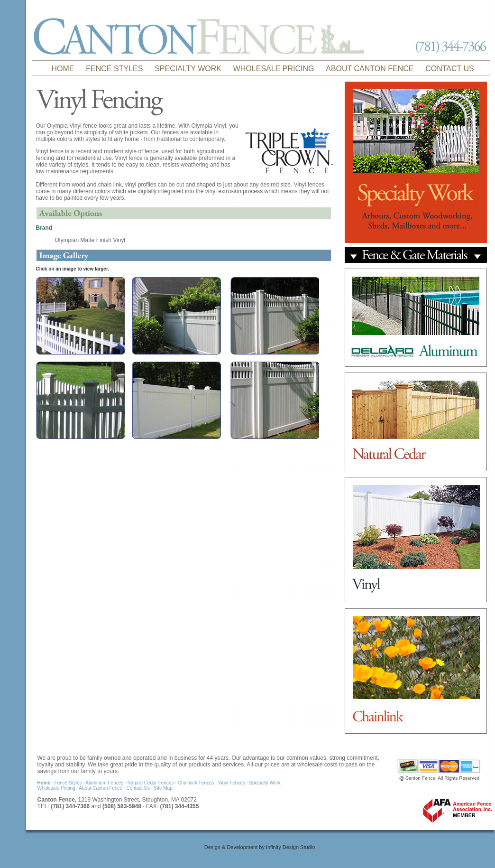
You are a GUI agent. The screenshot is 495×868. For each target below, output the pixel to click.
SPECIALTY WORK (188, 69)
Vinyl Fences (232, 783)
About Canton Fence (101, 788)
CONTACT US (450, 69)
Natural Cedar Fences (151, 783)
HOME (63, 69)
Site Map (163, 788)
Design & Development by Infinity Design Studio (260, 847)
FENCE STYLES (114, 69)
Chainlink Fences (197, 783)
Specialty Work (265, 783)
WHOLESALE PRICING (274, 69)
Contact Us (138, 788)
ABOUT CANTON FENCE (370, 69)
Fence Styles (69, 783)
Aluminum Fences (105, 783)
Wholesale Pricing (56, 788)
